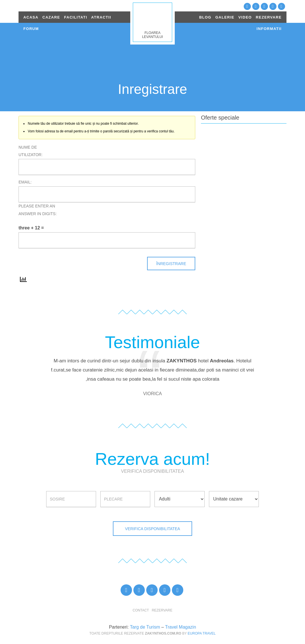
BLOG (205, 17)
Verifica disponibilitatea (152, 529)
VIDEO (245, 17)
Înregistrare (171, 264)
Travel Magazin (181, 627)
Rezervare (162, 610)
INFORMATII (269, 29)
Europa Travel (202, 633)
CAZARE (51, 17)
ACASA (31, 17)
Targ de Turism (145, 627)
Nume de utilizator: (30, 151)
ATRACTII (101, 17)
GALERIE (225, 17)
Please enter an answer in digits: (38, 210)
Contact (141, 610)
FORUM (31, 29)
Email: (25, 182)
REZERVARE (269, 17)
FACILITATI (76, 17)
